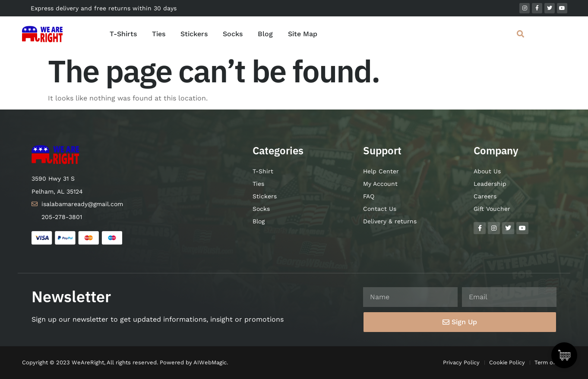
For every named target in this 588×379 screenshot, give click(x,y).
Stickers (194, 34)
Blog (265, 34)
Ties (159, 34)
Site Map (303, 34)
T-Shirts (123, 34)
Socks (233, 34)
